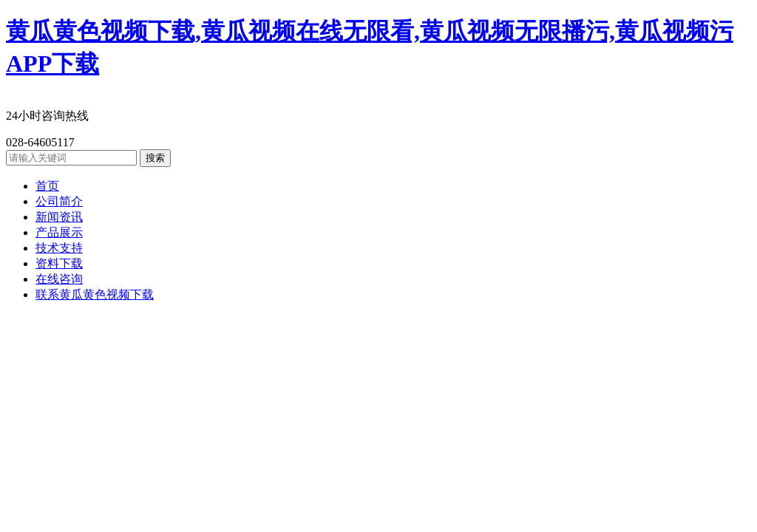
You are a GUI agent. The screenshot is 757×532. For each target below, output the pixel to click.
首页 (47, 186)
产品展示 (59, 232)
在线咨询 (59, 279)
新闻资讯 (59, 217)
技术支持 (59, 248)
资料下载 (59, 263)
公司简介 (59, 201)
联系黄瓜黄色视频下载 (95, 294)
